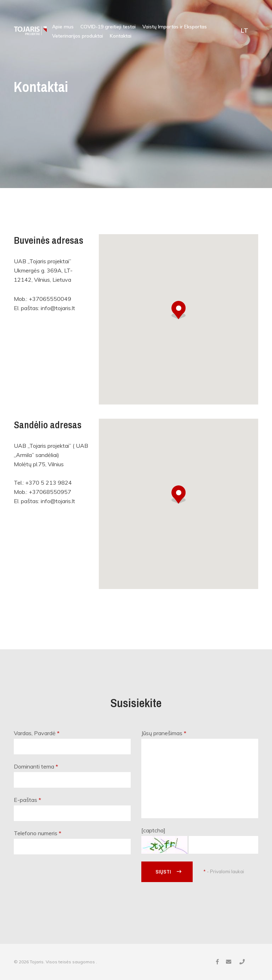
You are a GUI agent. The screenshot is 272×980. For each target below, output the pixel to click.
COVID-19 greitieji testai (108, 27)
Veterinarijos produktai (78, 36)
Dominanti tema (36, 766)
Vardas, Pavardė (37, 733)
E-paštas (27, 800)
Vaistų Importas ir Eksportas (175, 27)
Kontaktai (121, 36)
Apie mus (63, 27)
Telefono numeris (38, 833)
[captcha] (153, 830)
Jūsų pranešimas (164, 733)
